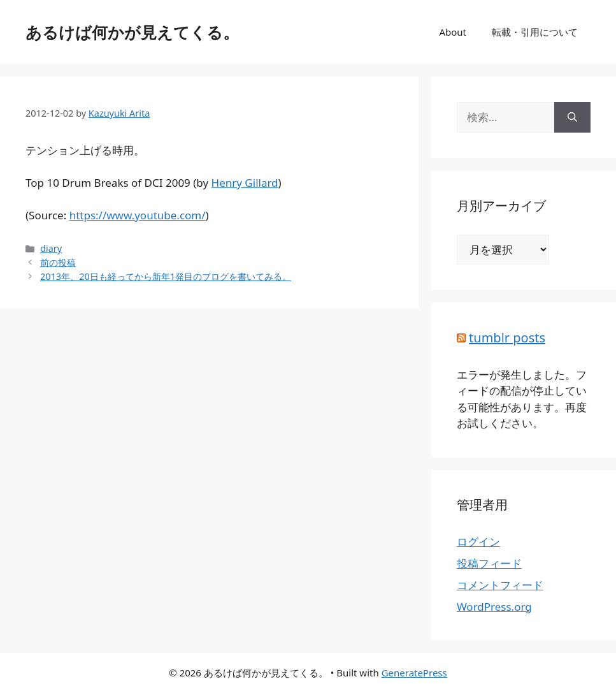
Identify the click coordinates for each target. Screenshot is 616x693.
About (453, 32)
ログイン (478, 542)
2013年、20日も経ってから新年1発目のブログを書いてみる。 (166, 276)
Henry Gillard (245, 183)
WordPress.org (494, 607)
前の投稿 (58, 262)
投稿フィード (489, 563)
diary (51, 248)
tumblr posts (507, 338)
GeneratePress (414, 673)
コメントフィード (500, 585)
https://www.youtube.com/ (138, 215)
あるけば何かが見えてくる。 (132, 32)
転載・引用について (535, 32)
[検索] (572, 117)
